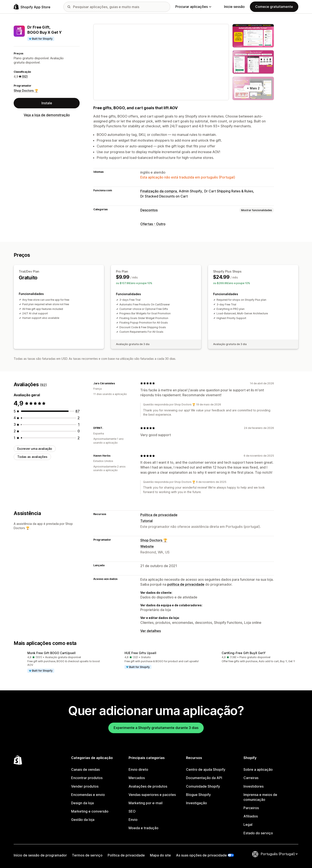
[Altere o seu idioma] (279, 854)
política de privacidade (186, 584)
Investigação (196, 803)
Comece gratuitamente (274, 7)
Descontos (149, 210)
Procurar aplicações (193, 7)
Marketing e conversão (90, 811)
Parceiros (251, 808)
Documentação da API (204, 778)
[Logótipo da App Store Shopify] (32, 7)
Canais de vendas (85, 769)
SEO (132, 811)
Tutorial (146, 521)
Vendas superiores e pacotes (152, 795)
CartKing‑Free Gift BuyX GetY (244, 653)
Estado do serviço (258, 833)
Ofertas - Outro (153, 224)
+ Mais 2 (253, 88)
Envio (133, 820)
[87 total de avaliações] (78, 411)
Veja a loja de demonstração (47, 115)
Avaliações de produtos (148, 786)
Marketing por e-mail (146, 803)
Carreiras (251, 778)
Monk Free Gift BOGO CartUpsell (51, 653)
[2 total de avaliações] (79, 418)
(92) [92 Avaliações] (25, 76)
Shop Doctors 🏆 (26, 91)
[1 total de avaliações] (79, 424)
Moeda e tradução (144, 828)
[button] (59, 662)
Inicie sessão (234, 7)
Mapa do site (160, 855)
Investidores (253, 786)
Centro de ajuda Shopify (206, 769)
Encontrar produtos (87, 778)
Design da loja (82, 803)
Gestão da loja (83, 820)
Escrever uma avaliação (35, 449)
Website (147, 546)
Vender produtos (85, 786)
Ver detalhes (151, 631)
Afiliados (251, 816)
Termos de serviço (87, 855)
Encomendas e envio (88, 795)
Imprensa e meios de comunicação (260, 797)
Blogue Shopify (198, 795)
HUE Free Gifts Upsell (140, 653)
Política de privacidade (159, 515)
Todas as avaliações (32, 457)
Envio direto (138, 769)
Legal (248, 824)
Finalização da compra (159, 191)
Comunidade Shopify (203, 786)
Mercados (137, 778)
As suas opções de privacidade (201, 855)
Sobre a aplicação (258, 769)
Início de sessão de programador (40, 855)
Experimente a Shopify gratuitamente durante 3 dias (156, 728)
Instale (47, 103)
